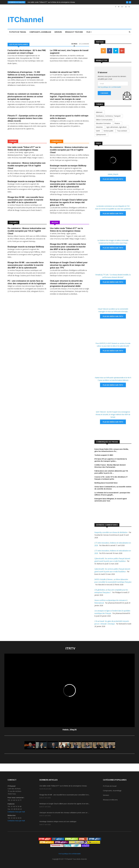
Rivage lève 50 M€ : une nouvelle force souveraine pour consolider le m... (65, 795)
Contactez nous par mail (16, 812)
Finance (118, 123)
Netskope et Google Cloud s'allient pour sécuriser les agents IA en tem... (65, 804)
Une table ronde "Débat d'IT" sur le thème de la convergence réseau (51, 2)
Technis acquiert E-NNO (104, 455)
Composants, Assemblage (40, 32)
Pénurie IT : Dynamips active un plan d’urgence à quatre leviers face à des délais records (25, 118)
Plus (89, 32)
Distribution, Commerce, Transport (109, 116)
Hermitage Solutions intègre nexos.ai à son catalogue (58, 822)
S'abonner (104, 93)
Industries (100, 127)
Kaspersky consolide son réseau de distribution (111, 532)
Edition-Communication (105, 120)
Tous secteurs (122, 131)
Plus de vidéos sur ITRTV (113, 179)
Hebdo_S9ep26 (113, 174)
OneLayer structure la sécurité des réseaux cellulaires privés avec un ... (64, 813)
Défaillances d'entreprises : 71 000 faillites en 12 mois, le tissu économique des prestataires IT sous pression (26, 75)
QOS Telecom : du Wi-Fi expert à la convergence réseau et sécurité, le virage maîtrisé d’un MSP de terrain (113, 414)
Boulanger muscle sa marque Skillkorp (26, 181)
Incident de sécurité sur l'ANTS (65, 72)
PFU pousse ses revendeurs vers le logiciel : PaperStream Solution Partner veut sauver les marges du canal (68, 97)
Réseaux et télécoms (74, 32)
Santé (98, 131)
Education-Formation (104, 123)
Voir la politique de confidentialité (109, 87)
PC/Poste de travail (18, 32)
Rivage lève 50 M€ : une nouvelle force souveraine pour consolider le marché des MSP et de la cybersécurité (26, 200)
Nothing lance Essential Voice (106, 483)
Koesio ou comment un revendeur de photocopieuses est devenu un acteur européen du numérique (25, 97)
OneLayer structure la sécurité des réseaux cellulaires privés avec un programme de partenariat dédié (66, 283)
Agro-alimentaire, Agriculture (117, 127)
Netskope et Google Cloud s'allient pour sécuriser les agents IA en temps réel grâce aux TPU (69, 202)
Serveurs (58, 32)
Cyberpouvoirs (101, 134)
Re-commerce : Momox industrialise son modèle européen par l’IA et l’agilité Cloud (27, 166)
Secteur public (109, 131)
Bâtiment (100, 112)
